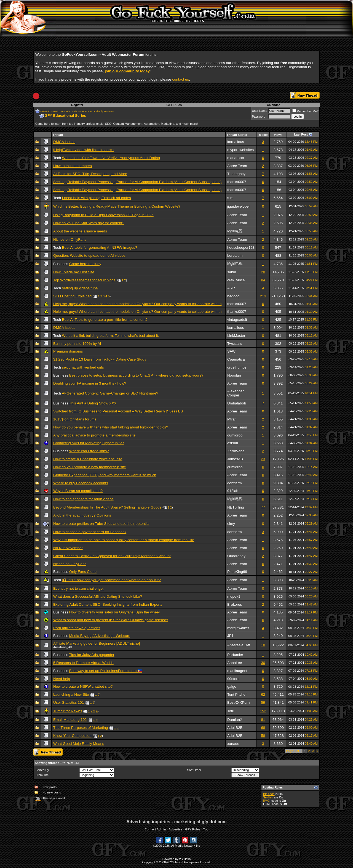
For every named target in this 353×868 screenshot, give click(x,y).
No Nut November (68, 548)
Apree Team (237, 166)
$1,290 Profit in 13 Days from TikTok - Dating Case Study (100, 359)
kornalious (236, 142)
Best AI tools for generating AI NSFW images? (100, 248)
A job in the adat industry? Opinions (82, 515)
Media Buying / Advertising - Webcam (100, 636)
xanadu (233, 744)
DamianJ (235, 720)
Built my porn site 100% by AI (77, 344)
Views (278, 135)
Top (206, 829)
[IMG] (267, 801)
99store (233, 679)
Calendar (273, 105)
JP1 (230, 636)
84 (263, 280)
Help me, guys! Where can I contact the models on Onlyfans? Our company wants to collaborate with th (137, 304)
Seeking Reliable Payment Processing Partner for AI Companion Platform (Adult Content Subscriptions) (137, 182)
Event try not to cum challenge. (78, 588)
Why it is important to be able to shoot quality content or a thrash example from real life (124, 540)
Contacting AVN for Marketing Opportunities (89, 443)
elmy (231, 524)
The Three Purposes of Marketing (81, 728)
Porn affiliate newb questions (77, 628)
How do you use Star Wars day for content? (89, 223)
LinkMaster (236, 336)
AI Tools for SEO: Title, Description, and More (90, 174)
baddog (233, 296)
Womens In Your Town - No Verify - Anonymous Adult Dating (111, 158)
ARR (231, 288)
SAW (231, 351)
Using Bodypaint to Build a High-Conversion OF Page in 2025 (103, 215)
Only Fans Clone (83, 572)
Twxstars (235, 344)
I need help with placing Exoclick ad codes (97, 198)
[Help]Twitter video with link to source (83, 150)
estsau (233, 443)
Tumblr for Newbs (68, 711)
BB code (269, 794)
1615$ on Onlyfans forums (75, 419)
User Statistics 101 (69, 702)
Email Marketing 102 (70, 720)
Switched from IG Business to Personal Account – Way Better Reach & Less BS (118, 411)
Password (259, 117)
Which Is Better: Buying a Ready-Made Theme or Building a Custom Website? (117, 206)
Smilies (268, 797)
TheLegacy (236, 174)
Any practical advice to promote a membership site (94, 435)
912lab (233, 491)
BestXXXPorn (239, 702)
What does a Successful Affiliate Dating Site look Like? (98, 596)
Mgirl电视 (235, 231)
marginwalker (238, 628)
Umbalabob (237, 403)
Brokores (235, 604)
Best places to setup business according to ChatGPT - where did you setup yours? (136, 375)
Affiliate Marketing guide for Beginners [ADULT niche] (97, 643)
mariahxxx (236, 158)
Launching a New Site (71, 694)
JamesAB (235, 459)
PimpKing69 (237, 572)
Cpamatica (236, 359)
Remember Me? (305, 111)
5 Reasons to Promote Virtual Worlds (83, 663)
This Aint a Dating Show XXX (93, 403)
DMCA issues (64, 142)
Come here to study (85, 264)
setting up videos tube (80, 288)
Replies (263, 135)
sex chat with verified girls (83, 367)
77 (263, 507)
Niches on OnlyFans (70, 240)
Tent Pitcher (237, 694)
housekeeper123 (241, 248)
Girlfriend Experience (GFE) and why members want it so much (105, 475)
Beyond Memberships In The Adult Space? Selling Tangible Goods (107, 507)
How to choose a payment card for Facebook (90, 532)
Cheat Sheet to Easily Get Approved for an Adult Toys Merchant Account (112, 556)
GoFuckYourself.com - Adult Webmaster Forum (66, 112)
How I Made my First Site (74, 272)
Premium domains (68, 351)
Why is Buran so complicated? (78, 491)
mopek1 (234, 596)
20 (263, 272)
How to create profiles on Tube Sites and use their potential (101, 524)
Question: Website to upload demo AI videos (89, 256)
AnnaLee (235, 663)
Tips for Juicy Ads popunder (92, 655)
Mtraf (231, 419)
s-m (230, 198)
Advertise (175, 829)
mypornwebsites (240, 150)
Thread (58, 135)
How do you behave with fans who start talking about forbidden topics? (111, 427)
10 (263, 645)
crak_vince (236, 280)
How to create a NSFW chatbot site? (83, 686)
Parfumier (235, 655)
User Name (260, 111)
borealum (235, 256)
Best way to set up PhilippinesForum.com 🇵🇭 (106, 671)
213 (263, 296)
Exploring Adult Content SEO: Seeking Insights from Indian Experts (108, 604)
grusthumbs (237, 367)
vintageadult (237, 320)
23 (263, 459)
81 (263, 720)
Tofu (231, 711)
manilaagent (237, 671)
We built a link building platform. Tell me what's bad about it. (111, 336)
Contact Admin (155, 829)
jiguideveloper (239, 206)
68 (263, 728)
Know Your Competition (72, 736)
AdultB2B (235, 728)
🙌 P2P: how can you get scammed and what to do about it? (111, 580)
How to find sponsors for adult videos (83, 499)
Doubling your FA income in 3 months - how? (90, 383)
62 (263, 694)
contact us (180, 79)
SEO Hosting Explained (72, 296)
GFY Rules (174, 105)
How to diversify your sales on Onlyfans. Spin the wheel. (115, 612)
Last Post (301, 134)
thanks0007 (237, 182)
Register (77, 105)
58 (263, 736)
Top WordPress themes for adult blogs (84, 280)
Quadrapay (236, 556)
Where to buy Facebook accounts (81, 483)
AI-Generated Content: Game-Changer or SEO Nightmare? (110, 393)
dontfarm (235, 483)
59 (263, 702)
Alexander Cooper (236, 393)
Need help (62, 679)
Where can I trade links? (89, 451)
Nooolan (234, 375)
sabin (232, 272)
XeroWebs (236, 451)
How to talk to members (73, 166)
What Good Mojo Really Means (79, 744)
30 (263, 663)
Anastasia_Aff (239, 645)
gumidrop (235, 435)
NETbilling (236, 507)
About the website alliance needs (80, 231)
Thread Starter (237, 135)
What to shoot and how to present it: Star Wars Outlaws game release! (111, 620)
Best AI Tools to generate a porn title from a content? (105, 320)
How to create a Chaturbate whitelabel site (88, 459)
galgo (232, 686)
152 (263, 711)
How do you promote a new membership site (90, 467)
